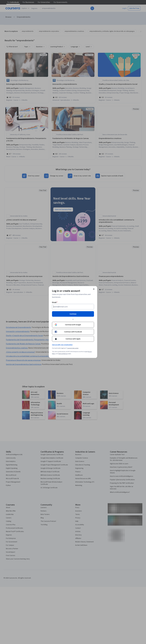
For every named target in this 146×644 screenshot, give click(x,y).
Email (55, 302)
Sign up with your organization (62, 345)
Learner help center (73, 348)
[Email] (73, 307)
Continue (73, 314)
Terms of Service (63, 354)
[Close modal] (94, 289)
